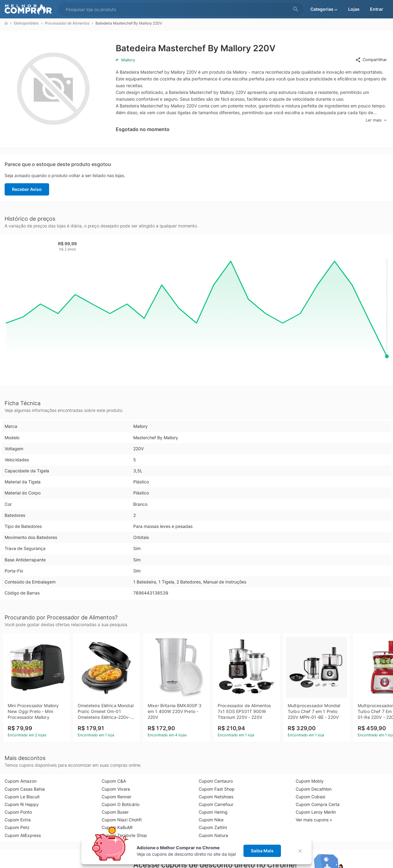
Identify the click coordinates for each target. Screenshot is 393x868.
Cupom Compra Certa (318, 804)
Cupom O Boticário (121, 804)
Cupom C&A (114, 781)
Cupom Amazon (21, 781)
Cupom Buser (115, 812)
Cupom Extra (18, 820)
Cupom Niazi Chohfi (122, 820)
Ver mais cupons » (314, 820)
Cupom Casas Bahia (25, 789)
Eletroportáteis (26, 23)
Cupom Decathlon (314, 789)
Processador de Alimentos (67, 23)
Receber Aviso (27, 189)
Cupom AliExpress (23, 835)
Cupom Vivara (116, 789)
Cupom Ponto (18, 812)
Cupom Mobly (310, 781)
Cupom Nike (211, 820)
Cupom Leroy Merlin (316, 812)
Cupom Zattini (213, 827)
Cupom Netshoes (216, 797)
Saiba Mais (262, 851)
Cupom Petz (17, 827)
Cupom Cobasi (310, 797)
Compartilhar (371, 60)
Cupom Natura (213, 835)
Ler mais (376, 120)
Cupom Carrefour (216, 804)
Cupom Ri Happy (22, 804)
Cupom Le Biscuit (22, 797)
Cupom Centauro (216, 781)
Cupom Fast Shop (217, 789)
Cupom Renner (117, 797)
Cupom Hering (213, 812)
